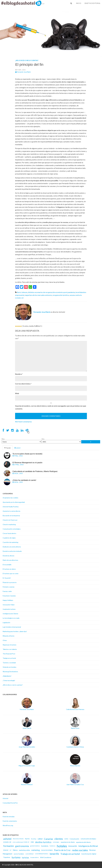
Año (43, 439)
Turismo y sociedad (9, 663)
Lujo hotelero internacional (12, 627)
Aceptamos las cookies (10, 498)
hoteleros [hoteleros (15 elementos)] (53, 846)
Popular (8, 448)
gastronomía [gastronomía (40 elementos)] (22, 846)
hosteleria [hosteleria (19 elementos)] (45, 846)
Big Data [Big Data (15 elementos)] (27, 839)
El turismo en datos (9, 569)
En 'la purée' (7, 578)
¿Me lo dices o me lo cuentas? (27, 60)
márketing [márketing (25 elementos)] (36, 850)
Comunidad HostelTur (10, 803)
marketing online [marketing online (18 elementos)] (24, 850)
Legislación (6, 622)
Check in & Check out (10, 520)
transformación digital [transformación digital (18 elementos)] (89, 854)
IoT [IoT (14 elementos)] (11, 850)
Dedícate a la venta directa (12, 547)
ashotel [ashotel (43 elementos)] (7, 839)
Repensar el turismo (10, 645)
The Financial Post (9, 654)
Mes (3, 439)
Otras (5, 640)
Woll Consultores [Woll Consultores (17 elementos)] (46, 857)
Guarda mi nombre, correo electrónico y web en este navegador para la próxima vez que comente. (51, 407)
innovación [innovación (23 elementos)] (73, 846)
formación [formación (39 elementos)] (9, 846)
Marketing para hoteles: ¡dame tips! (15, 631)
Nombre (19, 374)
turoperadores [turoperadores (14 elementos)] (35, 857)
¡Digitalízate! (7, 676)
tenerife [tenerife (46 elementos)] (54, 854)
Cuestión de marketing (10, 542)
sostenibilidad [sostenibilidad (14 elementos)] (29, 854)
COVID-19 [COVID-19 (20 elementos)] (7, 842)
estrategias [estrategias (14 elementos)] (56, 842)
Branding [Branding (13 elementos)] (34, 839)
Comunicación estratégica (12, 529)
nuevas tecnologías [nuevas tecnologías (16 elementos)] (47, 850)
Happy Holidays (8, 600)
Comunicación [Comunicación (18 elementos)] (74, 839)
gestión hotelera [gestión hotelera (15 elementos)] (35, 846)
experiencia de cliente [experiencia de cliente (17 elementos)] (68, 842)
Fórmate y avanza (9, 587)
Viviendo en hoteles (10, 667)
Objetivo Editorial (92, 3)
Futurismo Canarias (9, 596)
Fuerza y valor (7, 591)
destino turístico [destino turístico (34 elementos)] (43, 842)
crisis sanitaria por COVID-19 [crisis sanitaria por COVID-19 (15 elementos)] (21, 842)
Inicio (79, 3)
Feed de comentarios (10, 821)
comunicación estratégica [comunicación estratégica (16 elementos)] (88, 839)
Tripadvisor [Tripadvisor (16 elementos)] (7, 857)
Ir (91, 442)
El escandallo (7, 565)
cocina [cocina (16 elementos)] (66, 839)
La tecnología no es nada (11, 618)
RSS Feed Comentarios (23, 422)
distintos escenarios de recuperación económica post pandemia (51, 292)
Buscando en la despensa (11, 516)
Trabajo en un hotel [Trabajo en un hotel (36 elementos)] (70, 854)
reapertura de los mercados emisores (38, 295)
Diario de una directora (10, 560)
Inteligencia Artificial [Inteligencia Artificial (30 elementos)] (88, 846)
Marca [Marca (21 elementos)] (15, 850)
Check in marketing (9, 524)
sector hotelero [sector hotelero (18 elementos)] (19, 854)
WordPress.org (8, 825)
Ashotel (5, 798)
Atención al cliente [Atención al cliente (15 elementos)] (18, 839)
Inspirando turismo (9, 609)
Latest (17, 448)
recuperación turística (61, 295)
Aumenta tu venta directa (11, 511)
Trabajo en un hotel (9, 658)
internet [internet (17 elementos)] (6, 850)
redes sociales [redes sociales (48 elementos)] (80, 850)
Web (17, 393)
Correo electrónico (23, 384)
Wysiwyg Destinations (10, 672)
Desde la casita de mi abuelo (12, 551)
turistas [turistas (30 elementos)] (25, 858)
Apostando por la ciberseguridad (14, 502)
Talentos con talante (10, 649)
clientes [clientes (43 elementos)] (59, 839)
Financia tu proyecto (10, 582)
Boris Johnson (22, 292)
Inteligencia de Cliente (10, 614)
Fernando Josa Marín (24, 72)
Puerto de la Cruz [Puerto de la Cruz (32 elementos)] (62, 850)
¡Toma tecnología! (9, 680)
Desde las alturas (9, 556)
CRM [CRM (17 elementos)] (32, 842)
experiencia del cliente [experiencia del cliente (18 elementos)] (83, 842)
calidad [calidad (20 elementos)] (40, 839)
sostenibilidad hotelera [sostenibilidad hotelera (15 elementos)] (42, 854)
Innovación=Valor (9, 605)
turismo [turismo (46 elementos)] (16, 857)
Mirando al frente (9, 636)
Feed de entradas (9, 817)
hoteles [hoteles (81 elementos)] (62, 846)
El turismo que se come (11, 573)
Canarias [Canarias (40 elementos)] (48, 839)
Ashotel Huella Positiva (11, 507)
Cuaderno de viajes (9, 538)
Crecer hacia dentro (9, 533)
